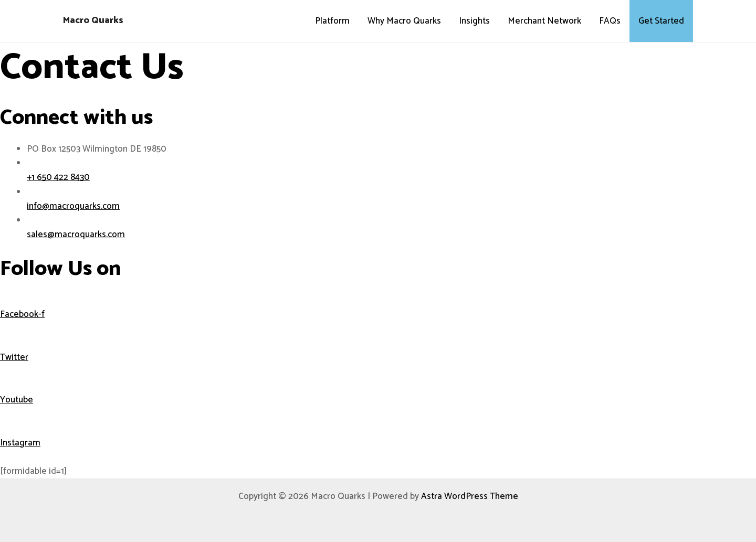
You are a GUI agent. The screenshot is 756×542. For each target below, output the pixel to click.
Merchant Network (544, 21)
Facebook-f (22, 314)
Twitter (14, 357)
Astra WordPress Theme (470, 496)
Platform (332, 21)
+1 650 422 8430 (58, 177)
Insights (474, 21)
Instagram (20, 443)
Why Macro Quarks (404, 21)
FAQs (610, 21)
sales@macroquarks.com (76, 235)
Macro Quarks (93, 20)
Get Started (661, 21)
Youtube (17, 400)
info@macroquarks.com (73, 206)
